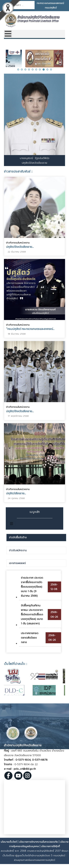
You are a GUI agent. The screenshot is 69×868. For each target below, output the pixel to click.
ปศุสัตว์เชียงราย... (16, 492)
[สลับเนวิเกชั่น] (12, 524)
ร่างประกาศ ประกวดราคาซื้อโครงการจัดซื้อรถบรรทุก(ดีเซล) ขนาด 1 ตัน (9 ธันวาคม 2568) (32, 587)
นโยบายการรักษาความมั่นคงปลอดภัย (38, 842)
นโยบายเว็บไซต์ (9, 842)
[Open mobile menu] (8, 34)
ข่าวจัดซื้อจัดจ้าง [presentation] (18, 537)
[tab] (36, 538)
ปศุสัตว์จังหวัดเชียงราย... (20, 247)
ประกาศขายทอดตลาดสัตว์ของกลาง (30, 638)
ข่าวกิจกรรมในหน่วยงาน (18, 243)
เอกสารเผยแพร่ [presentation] (17, 563)
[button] (18, 70)
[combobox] (23, 5)
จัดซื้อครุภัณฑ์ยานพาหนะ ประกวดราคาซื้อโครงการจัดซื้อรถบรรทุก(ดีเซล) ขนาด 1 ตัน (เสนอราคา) (32, 615)
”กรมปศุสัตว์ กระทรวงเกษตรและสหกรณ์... (30, 328)
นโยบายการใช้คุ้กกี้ (50, 846)
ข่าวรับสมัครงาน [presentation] (18, 550)
